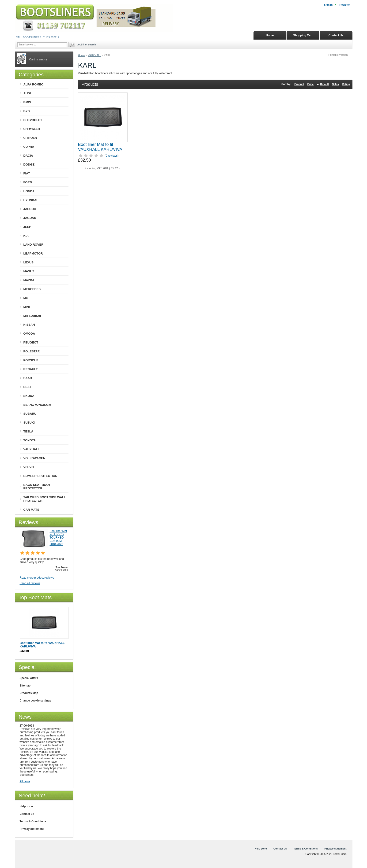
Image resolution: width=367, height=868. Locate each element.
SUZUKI (29, 423)
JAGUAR (30, 218)
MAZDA (29, 280)
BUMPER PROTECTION (40, 476)
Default (324, 84)
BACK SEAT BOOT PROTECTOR (37, 487)
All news (25, 781)
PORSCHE (31, 360)
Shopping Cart (303, 35)
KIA (26, 236)
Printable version (338, 55)
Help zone (26, 806)
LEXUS (28, 262)
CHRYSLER (32, 129)
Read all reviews (30, 583)
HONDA (29, 191)
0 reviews (112, 156)
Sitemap (25, 686)
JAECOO (30, 209)
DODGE (29, 164)
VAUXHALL (94, 55)
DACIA (28, 156)
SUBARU (30, 414)
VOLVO (29, 467)
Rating (346, 84)
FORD (28, 182)
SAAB (28, 378)
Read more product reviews (37, 578)
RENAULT (31, 369)
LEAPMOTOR (33, 253)
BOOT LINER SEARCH (86, 44)
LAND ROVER (34, 245)
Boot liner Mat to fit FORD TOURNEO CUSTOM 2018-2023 (58, 538)
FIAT (27, 173)
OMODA (29, 334)
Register (344, 5)
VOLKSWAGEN (34, 458)
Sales (335, 84)
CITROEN (30, 138)
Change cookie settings (36, 701)
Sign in (328, 5)
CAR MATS (31, 510)
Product (299, 84)
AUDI (27, 93)
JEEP (27, 227)
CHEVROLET (33, 120)
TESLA (28, 431)
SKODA (29, 396)
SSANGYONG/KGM (37, 405)
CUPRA (29, 147)
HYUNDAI (30, 200)
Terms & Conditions (33, 821)
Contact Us (336, 35)
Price (310, 84)
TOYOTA (30, 440)
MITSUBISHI (32, 316)
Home (81, 55)
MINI (27, 307)
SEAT (27, 387)
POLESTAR (32, 351)
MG (26, 298)
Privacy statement (32, 829)
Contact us (27, 814)
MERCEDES (32, 289)
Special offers (29, 678)
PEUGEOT (31, 342)
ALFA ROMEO (34, 84)
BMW (27, 102)
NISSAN (29, 325)
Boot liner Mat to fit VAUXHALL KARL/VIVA (100, 147)
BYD (27, 111)
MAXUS (29, 271)
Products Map (29, 693)
